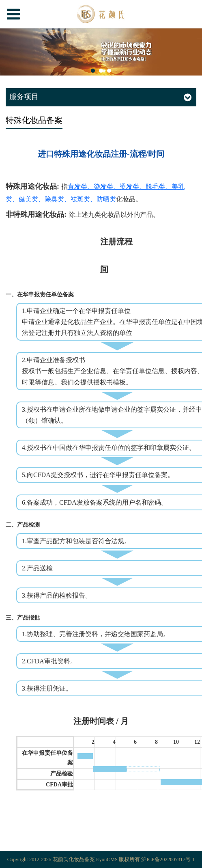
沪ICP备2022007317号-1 (168, 859)
